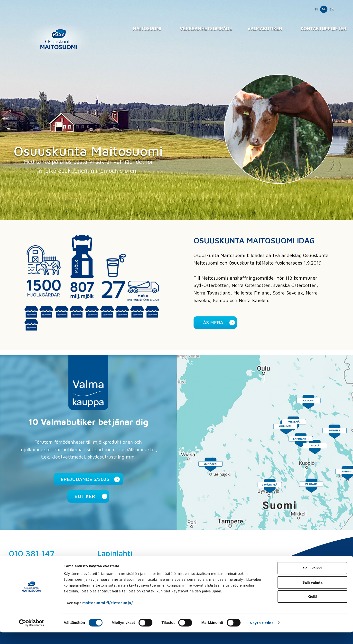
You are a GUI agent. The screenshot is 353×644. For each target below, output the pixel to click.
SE (324, 9)
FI (316, 9)
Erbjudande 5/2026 (85, 479)
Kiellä (312, 608)
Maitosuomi (147, 28)
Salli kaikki (312, 580)
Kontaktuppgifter (324, 28)
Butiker (85, 496)
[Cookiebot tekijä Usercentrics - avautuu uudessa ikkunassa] (32, 635)
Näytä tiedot (261, 634)
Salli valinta (312, 594)
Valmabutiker (265, 28)
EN (332, 9)
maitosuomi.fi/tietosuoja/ (108, 614)
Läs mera (212, 322)
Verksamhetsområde (206, 28)
